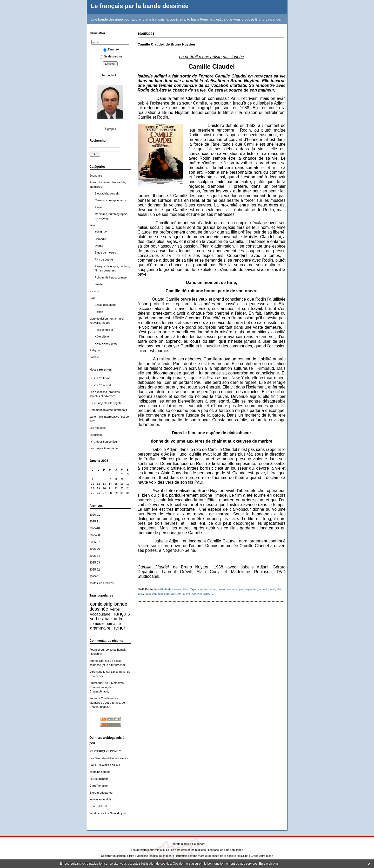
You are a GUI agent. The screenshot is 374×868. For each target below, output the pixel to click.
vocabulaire (100, 614)
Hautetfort (198, 844)
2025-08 (95, 535)
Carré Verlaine (99, 786)
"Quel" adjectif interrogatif (106, 403)
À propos (110, 129)
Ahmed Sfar (97, 661)
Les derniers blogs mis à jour (149, 850)
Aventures (101, 232)
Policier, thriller (104, 330)
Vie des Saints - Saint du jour (108, 813)
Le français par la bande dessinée (140, 6)
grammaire (100, 628)
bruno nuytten (226, 589)
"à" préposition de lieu (103, 442)
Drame (99, 246)
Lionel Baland (98, 806)
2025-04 (95, 556)
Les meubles (98, 428)
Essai (98, 207)
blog (269, 856)
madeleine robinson (157, 594)
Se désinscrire (111, 56)
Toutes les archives (102, 583)
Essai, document (105, 305)
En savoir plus (269, 864)
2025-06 (95, 549)
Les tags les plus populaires (226, 850)
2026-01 (95, 515)
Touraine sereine (100, 772)
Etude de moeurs (106, 252)
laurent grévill (267, 589)
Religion (95, 350)
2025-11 (95, 521)
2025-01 (95, 576)
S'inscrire (111, 49)
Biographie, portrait (107, 193)
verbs (115, 609)
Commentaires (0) (203, 594)
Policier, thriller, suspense (111, 277)
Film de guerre (104, 260)
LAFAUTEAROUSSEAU (105, 765)
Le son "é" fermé (100, 378)
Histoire (94, 291)
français (121, 614)
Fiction (99, 312)
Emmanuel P (98, 683)
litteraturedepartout (102, 793)
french (119, 628)
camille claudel (207, 589)
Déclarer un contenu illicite (118, 856)
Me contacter (110, 75)
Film (92, 225)
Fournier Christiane (102, 698)
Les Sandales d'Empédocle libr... (110, 758)
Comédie (101, 239)
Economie (96, 176)
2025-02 (95, 569)
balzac (111, 619)
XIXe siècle (102, 336)
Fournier (95, 650)
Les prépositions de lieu (105, 448)
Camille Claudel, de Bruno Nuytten (166, 44)
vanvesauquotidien (101, 799)
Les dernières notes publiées (188, 850)
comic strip (101, 604)
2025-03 (95, 562)
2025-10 (95, 528)
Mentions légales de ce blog (154, 856)
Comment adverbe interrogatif (108, 410)
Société (94, 357)
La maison (96, 435)
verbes (96, 619)
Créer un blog (178, 844)
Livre (93, 298)
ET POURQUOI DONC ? (105, 751)
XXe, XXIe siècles (106, 344)
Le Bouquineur (99, 779)
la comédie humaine (106, 621)
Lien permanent (181, 594)
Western (100, 284)
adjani (240, 589)
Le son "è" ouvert (100, 385)
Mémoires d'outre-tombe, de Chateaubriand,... (107, 687)
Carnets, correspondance (111, 200)
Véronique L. (98, 672)
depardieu (251, 589)
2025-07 (95, 542)
